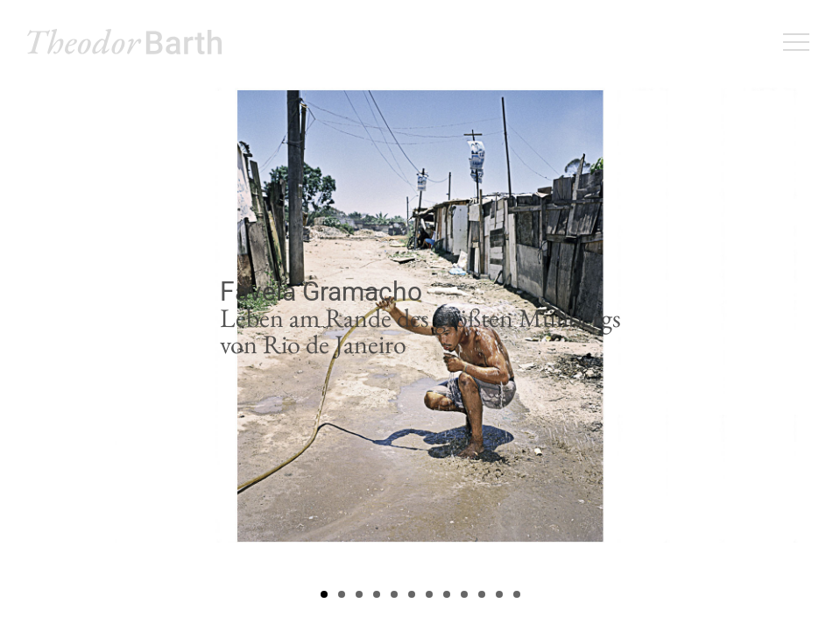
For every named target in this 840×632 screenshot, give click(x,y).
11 (499, 594)
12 (517, 594)
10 (482, 594)
